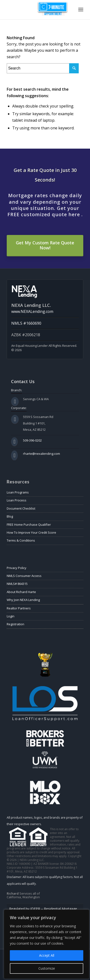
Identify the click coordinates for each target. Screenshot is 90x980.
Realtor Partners (19, 608)
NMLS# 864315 (17, 584)
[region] (47, 944)
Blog (10, 516)
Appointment (53, 8)
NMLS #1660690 (26, 323)
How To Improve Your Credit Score (31, 532)
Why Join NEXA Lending (23, 600)
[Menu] (81, 10)
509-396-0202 (32, 440)
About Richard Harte (21, 592)
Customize (47, 968)
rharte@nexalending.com (42, 454)
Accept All (47, 955)
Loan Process (17, 500)
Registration (15, 624)
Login (11, 616)
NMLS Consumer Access (24, 576)
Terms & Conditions (21, 540)
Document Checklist (21, 508)
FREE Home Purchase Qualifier (29, 525)
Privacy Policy (17, 568)
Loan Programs (18, 492)
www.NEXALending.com (32, 311)
